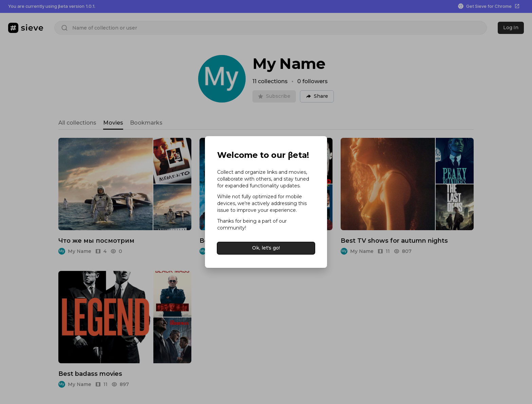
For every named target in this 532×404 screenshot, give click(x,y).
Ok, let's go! (266, 248)
